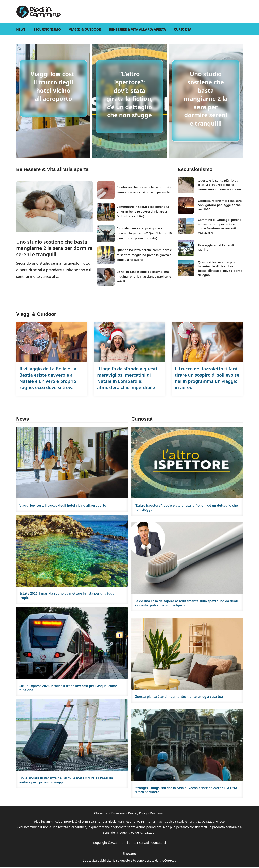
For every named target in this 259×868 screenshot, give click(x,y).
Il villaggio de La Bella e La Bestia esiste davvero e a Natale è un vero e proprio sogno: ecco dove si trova (48, 378)
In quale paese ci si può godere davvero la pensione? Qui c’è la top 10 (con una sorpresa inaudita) (144, 233)
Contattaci (159, 842)
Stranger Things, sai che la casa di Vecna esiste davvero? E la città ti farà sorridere (186, 790)
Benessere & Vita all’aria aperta (137, 29)
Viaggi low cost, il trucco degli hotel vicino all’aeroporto (53, 86)
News (21, 29)
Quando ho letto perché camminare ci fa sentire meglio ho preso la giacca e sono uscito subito (144, 255)
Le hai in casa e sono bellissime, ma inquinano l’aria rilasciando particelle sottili (144, 276)
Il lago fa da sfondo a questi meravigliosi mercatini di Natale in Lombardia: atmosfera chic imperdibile (127, 378)
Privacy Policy (138, 813)
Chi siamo (101, 813)
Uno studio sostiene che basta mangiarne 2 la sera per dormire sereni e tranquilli (206, 99)
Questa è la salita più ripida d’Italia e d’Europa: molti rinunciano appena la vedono (219, 185)
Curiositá (183, 29)
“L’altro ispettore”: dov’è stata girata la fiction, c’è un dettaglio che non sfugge (129, 94)
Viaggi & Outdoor (85, 29)
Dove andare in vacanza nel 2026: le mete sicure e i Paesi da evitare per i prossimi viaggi (66, 780)
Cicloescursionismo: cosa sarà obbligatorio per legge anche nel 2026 (220, 205)
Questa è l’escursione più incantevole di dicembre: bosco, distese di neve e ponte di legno (220, 268)
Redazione (118, 813)
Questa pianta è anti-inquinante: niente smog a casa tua (179, 697)
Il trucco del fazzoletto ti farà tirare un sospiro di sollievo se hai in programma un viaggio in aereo (207, 378)
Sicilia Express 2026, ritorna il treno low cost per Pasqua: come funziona (68, 688)
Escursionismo (47, 29)
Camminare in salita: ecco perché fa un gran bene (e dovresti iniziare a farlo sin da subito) (143, 211)
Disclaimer (157, 813)
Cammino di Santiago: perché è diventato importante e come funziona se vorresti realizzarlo (220, 226)
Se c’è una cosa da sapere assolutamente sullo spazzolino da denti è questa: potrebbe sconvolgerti (186, 603)
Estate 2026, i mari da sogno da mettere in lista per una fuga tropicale (67, 596)
